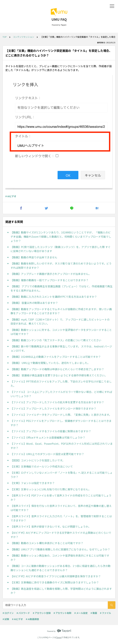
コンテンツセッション (24, 37)
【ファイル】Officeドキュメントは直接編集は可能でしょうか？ (48, 437)
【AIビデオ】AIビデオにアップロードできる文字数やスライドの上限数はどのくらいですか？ (61, 535)
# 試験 (6, 619)
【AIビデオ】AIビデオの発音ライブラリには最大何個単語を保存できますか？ (56, 576)
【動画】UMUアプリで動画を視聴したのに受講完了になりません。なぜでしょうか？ (60, 549)
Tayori (59, 637)
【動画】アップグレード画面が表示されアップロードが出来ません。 (51, 274)
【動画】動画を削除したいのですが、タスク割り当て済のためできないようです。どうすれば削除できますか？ (61, 266)
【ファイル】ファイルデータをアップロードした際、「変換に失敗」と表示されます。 (61, 415)
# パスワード (23, 613)
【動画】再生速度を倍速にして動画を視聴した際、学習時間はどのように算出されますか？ (61, 591)
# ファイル (106, 613)
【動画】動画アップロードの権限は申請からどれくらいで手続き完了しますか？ (57, 369)
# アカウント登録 (42, 613)
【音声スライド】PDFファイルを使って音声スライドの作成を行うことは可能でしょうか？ (61, 497)
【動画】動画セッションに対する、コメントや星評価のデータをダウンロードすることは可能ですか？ (61, 332)
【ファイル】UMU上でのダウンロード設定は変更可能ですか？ (47, 454)
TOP (5, 37)
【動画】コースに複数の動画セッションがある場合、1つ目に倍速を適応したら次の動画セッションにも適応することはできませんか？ (61, 568)
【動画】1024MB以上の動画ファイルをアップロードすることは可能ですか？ (56, 357)
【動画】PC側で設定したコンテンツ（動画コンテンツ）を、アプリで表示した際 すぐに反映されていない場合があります (61, 249)
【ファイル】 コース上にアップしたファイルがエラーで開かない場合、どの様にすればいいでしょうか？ (61, 394)
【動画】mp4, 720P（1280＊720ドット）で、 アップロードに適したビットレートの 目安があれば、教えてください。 (60, 322)
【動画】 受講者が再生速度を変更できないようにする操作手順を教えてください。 (59, 375)
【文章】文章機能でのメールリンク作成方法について (42, 466)
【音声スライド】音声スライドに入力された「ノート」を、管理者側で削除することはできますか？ (61, 518)
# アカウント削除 (62, 613)
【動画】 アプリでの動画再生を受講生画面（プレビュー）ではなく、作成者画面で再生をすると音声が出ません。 (62, 288)
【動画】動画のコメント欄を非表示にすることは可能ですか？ (47, 543)
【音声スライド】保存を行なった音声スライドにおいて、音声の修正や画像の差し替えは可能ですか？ (61, 508)
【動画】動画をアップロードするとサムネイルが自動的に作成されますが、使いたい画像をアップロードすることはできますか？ (61, 311)
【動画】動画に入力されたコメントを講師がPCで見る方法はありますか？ (54, 297)
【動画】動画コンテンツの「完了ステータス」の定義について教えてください (56, 340)
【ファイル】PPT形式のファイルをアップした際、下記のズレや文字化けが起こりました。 (61, 384)
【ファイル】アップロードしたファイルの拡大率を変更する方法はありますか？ (57, 402)
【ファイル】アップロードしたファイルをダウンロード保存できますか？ (53, 408)
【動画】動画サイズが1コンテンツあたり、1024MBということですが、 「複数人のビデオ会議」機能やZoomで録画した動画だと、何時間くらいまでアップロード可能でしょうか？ (61, 236)
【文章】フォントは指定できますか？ (33, 483)
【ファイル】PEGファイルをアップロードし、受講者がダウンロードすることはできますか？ (61, 423)
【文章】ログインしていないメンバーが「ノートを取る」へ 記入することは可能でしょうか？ (62, 475)
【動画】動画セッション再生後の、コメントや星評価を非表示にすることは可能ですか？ (60, 558)
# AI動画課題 (32, 619)
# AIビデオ (11, 196)
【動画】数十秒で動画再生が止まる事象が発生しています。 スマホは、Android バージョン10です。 (61, 348)
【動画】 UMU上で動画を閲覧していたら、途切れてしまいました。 (50, 363)
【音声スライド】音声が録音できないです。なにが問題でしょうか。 (51, 526)
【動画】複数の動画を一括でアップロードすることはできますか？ (50, 280)
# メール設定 (81, 613)
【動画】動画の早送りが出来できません (34, 257)
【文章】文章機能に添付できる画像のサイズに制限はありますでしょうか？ (55, 582)
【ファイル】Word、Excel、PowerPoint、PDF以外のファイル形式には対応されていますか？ (62, 446)
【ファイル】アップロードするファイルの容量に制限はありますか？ (51, 431)
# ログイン (8, 613)
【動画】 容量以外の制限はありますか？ (34, 303)
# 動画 (94, 613)
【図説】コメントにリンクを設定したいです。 (38, 460)
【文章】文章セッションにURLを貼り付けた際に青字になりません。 (51, 489)
